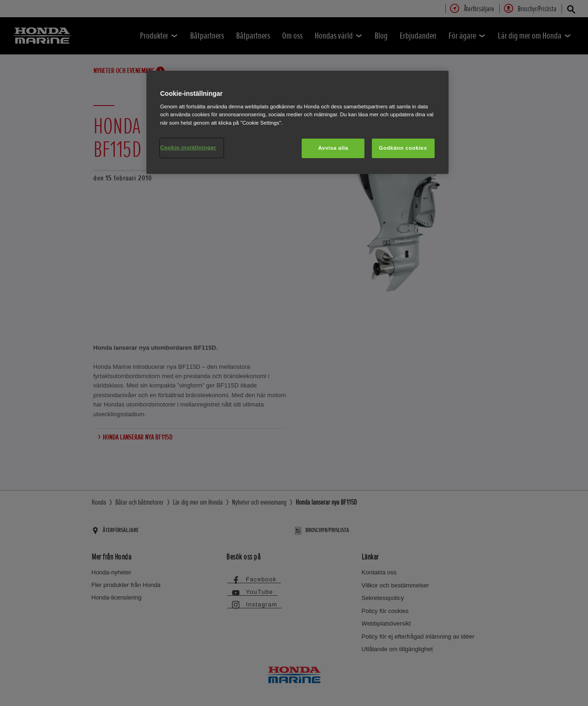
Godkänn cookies (403, 148)
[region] (297, 122)
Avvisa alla (333, 148)
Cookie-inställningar (188, 147)
